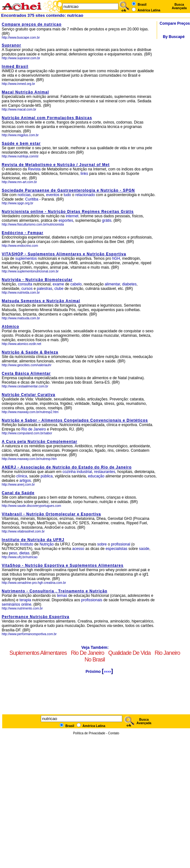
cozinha (69, 472)
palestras (44, 289)
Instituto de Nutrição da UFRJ (33, 540)
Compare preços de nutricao (32, 24)
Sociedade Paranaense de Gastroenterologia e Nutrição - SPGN (68, 190)
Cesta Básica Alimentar (26, 373)
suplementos (26, 258)
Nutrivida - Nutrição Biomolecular (37, 280)
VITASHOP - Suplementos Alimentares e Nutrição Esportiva (64, 254)
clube (59, 289)
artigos (25, 481)
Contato (114, 733)
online (26, 604)
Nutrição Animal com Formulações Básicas (47, 118)
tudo (67, 195)
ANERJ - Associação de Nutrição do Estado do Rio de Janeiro (67, 467)
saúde (144, 549)
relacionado (85, 195)
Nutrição (47, 544)
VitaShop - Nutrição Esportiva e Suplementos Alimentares (63, 565)
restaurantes (105, 472)
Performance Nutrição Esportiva (36, 617)
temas (62, 596)
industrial (84, 472)
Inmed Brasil (15, 67)
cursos (27, 289)
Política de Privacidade (89, 733)
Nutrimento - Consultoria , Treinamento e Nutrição (55, 591)
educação (96, 476)
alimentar (112, 284)
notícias (24, 195)
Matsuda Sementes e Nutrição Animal (41, 301)
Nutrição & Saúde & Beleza (30, 352)
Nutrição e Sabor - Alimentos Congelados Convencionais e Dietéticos (75, 420)
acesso (78, 549)
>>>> (107, 672)
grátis (107, 220)
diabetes (129, 284)
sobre (102, 544)
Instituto (27, 544)
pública (47, 476)
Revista (34, 169)
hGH (116, 258)
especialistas (116, 549)
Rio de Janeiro (34, 429)
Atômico (11, 327)
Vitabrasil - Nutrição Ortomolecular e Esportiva (52, 514)
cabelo (76, 284)
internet (72, 216)
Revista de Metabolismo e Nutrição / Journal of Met (56, 165)
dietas (24, 553)
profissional (120, 544)
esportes (66, 220)
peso (13, 553)
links (84, 174)
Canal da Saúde (18, 493)
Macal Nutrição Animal (25, 92)
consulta (25, 284)
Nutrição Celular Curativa (29, 395)
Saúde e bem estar (21, 144)
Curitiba (32, 199)
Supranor (12, 45)
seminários (11, 604)
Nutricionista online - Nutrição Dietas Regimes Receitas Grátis (68, 212)
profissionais (92, 600)
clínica (22, 476)
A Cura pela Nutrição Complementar (40, 442)
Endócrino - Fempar (23, 233)
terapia (25, 600)
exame (58, 284)
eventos (53, 195)
